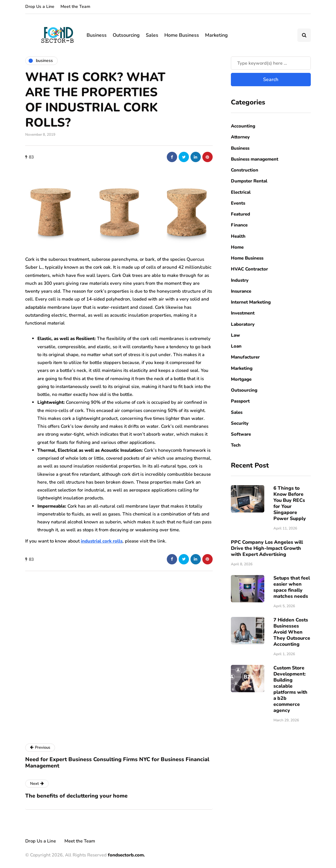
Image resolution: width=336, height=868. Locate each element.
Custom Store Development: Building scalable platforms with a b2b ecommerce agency (290, 689)
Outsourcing (126, 35)
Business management (255, 159)
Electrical (241, 192)
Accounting (243, 126)
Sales (152, 35)
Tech (236, 445)
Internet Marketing (251, 302)
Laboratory (243, 324)
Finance (239, 225)
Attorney (240, 137)
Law (235, 335)
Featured (240, 214)
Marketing (216, 35)
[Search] (271, 63)
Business (97, 35)
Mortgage (241, 379)
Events (238, 203)
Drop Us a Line (40, 7)
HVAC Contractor (249, 269)
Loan (236, 346)
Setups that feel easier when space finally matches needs (292, 587)
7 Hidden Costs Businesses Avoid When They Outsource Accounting (292, 632)
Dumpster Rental (249, 181)
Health (238, 236)
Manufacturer (245, 357)
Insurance (241, 291)
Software (241, 434)
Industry (240, 280)
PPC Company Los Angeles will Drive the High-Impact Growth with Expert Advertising (267, 548)
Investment (243, 313)
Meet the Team (75, 7)
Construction (245, 170)
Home (237, 247)
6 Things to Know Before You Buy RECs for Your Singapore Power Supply (290, 503)
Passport (240, 401)
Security (240, 423)
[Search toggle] (304, 35)
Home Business (182, 35)
